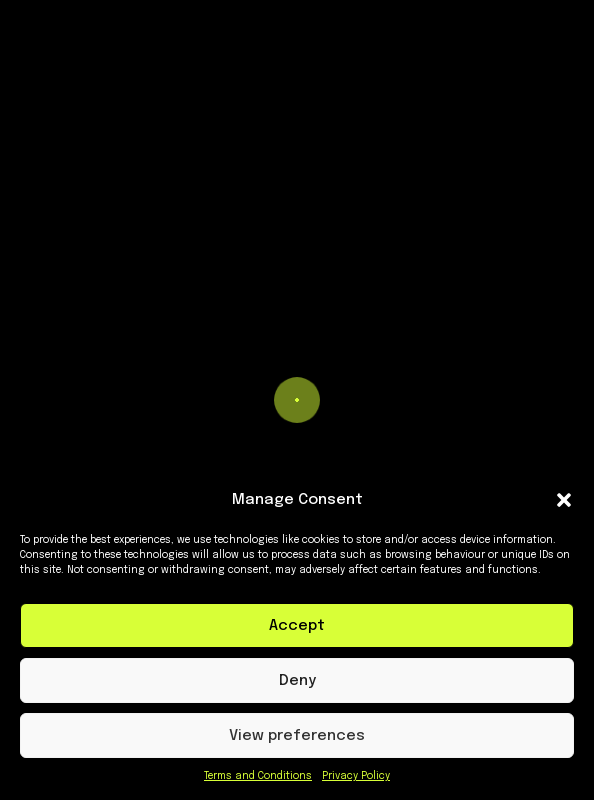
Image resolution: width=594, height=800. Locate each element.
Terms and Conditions (258, 776)
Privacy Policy (356, 776)
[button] (564, 500)
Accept (297, 626)
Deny (297, 681)
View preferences (297, 736)
